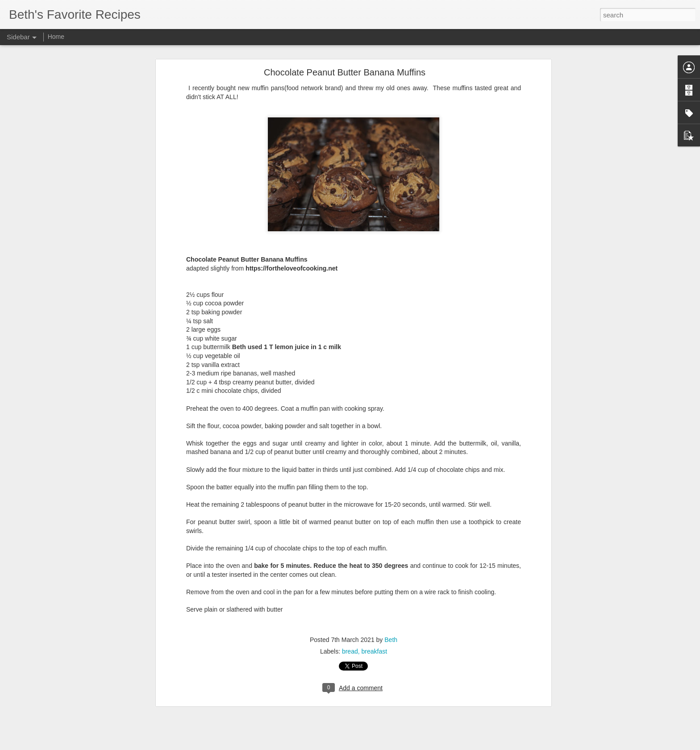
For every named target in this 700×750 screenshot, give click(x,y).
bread (350, 645)
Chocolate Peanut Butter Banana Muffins (345, 66)
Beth (391, 633)
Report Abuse (404, 745)
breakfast (375, 645)
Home (56, 37)
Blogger (378, 745)
